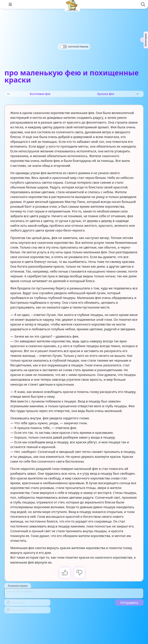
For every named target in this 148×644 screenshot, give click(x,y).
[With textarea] (74, 593)
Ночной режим (78, 47)
